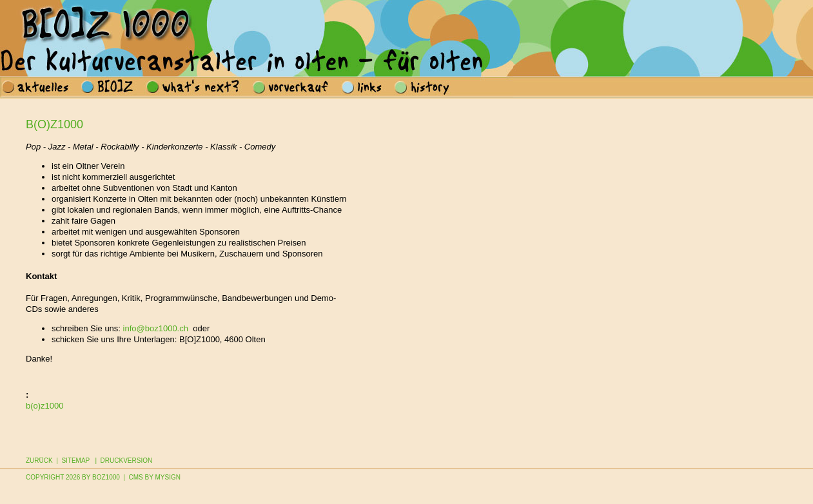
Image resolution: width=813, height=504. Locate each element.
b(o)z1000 (45, 406)
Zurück (39, 460)
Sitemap (75, 460)
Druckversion (127, 460)
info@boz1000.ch (156, 328)
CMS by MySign (155, 477)
